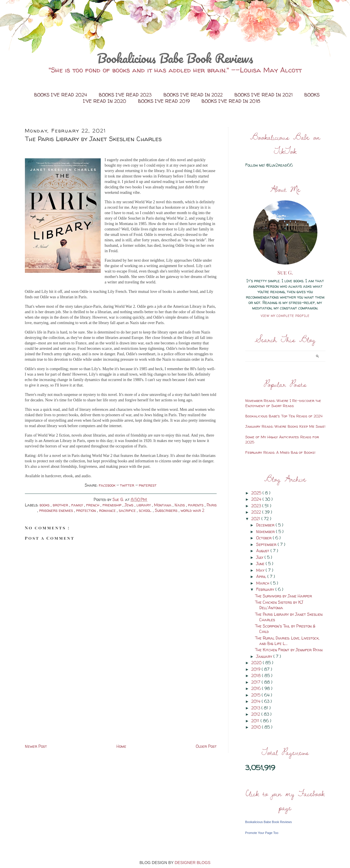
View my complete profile (285, 316)
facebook (108, 485)
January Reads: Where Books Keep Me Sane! (285, 426)
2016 (257, 688)
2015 (256, 695)
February (266, 589)
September (267, 544)
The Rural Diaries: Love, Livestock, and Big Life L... (287, 641)
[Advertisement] (68, 703)
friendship (112, 505)
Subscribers (167, 510)
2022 (257, 512)
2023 (257, 506)
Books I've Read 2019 (165, 101)
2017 (256, 682)
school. (146, 510)
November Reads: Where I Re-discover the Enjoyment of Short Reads (283, 403)
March (263, 583)
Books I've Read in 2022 (194, 95)
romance (108, 510)
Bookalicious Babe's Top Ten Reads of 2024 (284, 416)
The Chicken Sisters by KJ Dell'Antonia (279, 605)
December (266, 525)
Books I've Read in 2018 (231, 101)
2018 (257, 675)
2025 (257, 493)
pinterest (148, 485)
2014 (256, 701)
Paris (212, 505)
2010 (257, 727)
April (262, 576)
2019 (256, 669)
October (264, 538)
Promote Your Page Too (262, 833)
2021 (256, 519)
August (263, 551)
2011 (256, 721)
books (45, 505)
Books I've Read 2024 (61, 95)
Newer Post (36, 746)
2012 (256, 714)
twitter (128, 485)
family (78, 505)
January (265, 656)
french (93, 505)
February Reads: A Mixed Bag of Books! (280, 452)
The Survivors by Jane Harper (283, 596)
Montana (163, 505)
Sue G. (285, 273)
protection (87, 510)
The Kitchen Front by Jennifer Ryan (289, 650)
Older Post (206, 746)
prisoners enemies (57, 510)
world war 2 (192, 510)
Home (121, 746)
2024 (257, 499)
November (266, 531)
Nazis (180, 505)
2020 (257, 663)
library (144, 505)
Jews (129, 505)
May (261, 570)
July (260, 557)
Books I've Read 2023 (126, 95)
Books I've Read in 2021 (264, 95)
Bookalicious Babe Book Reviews (175, 58)
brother (61, 505)
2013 (256, 708)
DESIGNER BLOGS (192, 863)
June (261, 564)
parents (196, 505)
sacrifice (128, 510)
